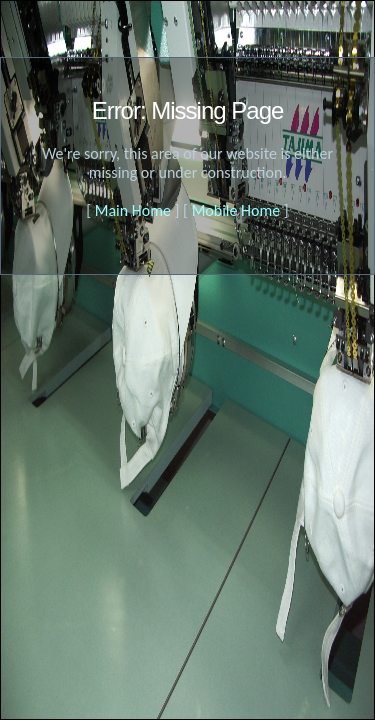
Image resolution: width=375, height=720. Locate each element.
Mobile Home (236, 210)
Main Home (133, 210)
